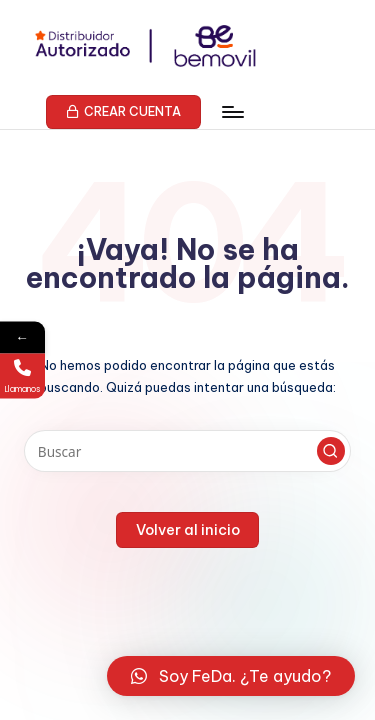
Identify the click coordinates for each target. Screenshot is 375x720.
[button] (123, 112)
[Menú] (232, 111)
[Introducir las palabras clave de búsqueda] (187, 451)
